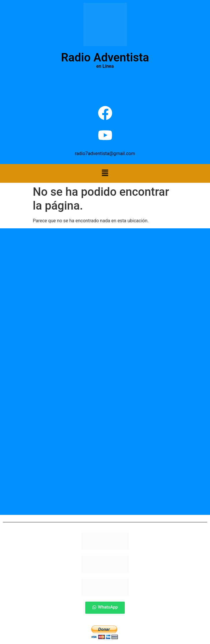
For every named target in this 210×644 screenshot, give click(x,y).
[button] (105, 173)
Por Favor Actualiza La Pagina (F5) (105, 86)
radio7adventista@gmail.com (105, 154)
